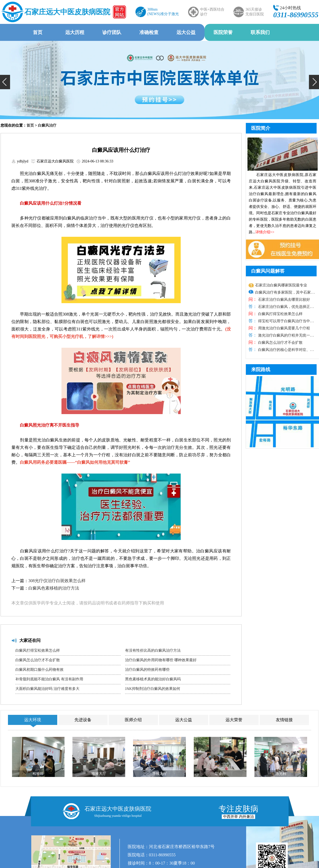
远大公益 (186, 32)
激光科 (281, 774)
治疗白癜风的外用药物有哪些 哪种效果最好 (161, 660)
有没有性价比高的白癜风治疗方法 (153, 650)
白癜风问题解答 (268, 271)
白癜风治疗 (47, 125)
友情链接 (284, 720)
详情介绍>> (265, 232)
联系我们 (260, 32)
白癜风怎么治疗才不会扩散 (38, 660)
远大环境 (33, 720)
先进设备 (83, 720)
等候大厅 (159, 774)
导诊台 (220, 774)
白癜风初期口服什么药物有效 (39, 670)
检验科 (38, 774)
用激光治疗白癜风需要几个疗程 (283, 328)
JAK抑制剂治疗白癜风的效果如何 (153, 689)
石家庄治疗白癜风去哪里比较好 (283, 300)
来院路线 (261, 369)
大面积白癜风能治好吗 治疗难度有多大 (47, 689)
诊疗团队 (112, 32)
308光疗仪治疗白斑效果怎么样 (57, 581)
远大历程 (75, 32)
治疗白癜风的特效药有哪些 (147, 670)
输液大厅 (99, 774)
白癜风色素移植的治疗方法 (54, 588)
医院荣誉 (223, 32)
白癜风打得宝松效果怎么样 (38, 650)
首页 (38, 32)
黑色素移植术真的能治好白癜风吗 (153, 679)
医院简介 (261, 128)
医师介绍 (133, 720)
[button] (5, 82)
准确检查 (149, 32)
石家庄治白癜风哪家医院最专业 (281, 285)
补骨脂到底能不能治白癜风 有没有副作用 (49, 679)
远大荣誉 (234, 720)
